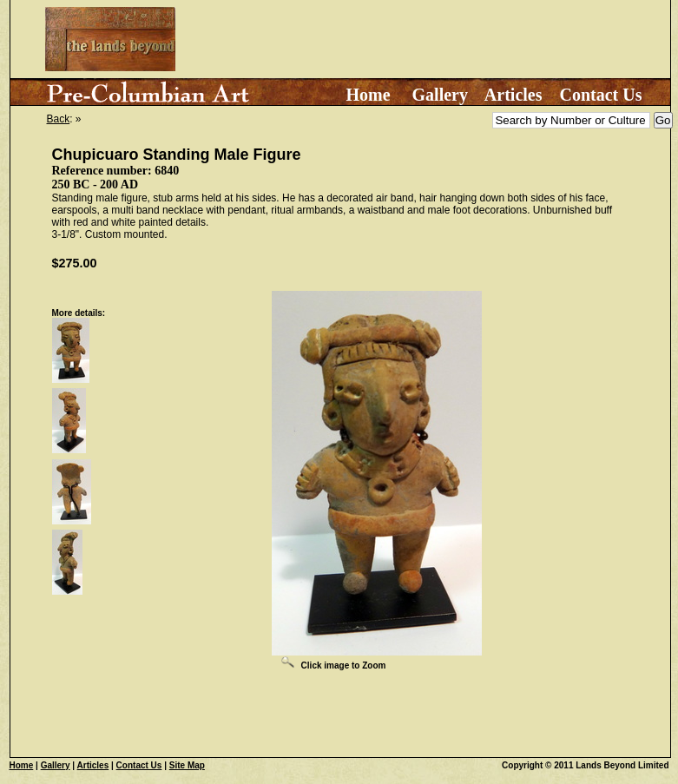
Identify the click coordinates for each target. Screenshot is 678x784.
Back (59, 119)
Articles (513, 95)
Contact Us (601, 95)
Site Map (187, 765)
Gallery (440, 95)
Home (368, 95)
